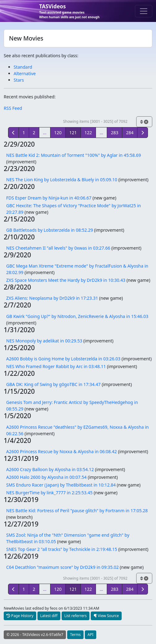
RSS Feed (13, 108)
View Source (106, 616)
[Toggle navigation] (144, 11)
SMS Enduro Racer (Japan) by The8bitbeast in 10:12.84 (61, 485)
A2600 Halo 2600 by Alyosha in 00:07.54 (46, 477)
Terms (75, 635)
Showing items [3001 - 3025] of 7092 (95, 121)
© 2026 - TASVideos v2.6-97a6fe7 (35, 635)
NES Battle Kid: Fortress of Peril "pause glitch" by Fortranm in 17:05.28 (77, 511)
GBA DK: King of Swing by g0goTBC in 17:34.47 (53, 384)
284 (130, 133)
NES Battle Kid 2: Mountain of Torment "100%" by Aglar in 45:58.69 (74, 155)
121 (73, 133)
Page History (20, 616)
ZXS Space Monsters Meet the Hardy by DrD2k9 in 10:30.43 (66, 280)
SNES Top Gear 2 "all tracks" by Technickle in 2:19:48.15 (62, 549)
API (91, 635)
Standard (23, 67)
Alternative (25, 73)
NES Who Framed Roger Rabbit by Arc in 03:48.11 (56, 366)
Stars (19, 80)
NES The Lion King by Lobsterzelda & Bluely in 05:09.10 (62, 180)
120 (58, 133)
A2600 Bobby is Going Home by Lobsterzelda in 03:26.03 (63, 359)
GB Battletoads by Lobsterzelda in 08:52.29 (50, 230)
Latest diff (49, 616)
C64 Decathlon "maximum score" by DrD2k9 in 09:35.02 (62, 567)
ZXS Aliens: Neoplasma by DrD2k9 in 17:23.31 (52, 298)
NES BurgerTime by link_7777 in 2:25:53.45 (49, 493)
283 (115, 133)
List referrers (76, 616)
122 (88, 133)
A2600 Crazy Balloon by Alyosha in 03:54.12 (50, 469)
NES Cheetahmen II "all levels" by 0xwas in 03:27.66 (58, 248)
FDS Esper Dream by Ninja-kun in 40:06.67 (49, 198)
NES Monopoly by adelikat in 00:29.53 (44, 341)
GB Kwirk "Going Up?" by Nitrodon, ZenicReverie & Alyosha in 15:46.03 (77, 316)
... (45, 133)
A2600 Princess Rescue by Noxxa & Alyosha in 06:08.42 (62, 451)
